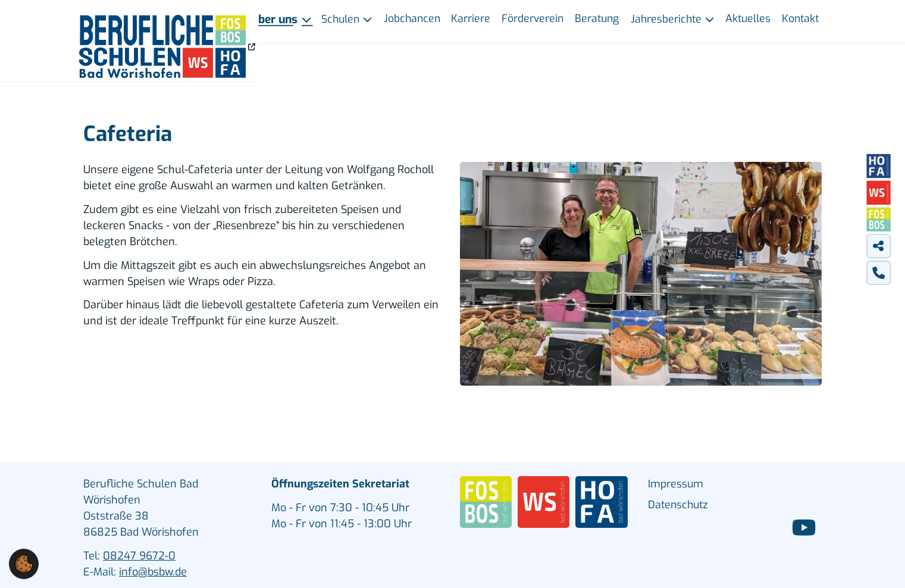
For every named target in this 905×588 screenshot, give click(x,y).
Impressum (676, 484)
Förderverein (533, 18)
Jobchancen (412, 18)
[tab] (878, 246)
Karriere (471, 18)
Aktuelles (748, 18)
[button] (24, 563)
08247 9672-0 (139, 556)
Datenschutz (678, 505)
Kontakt (800, 18)
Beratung (597, 18)
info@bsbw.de (153, 572)
